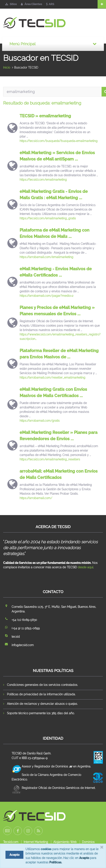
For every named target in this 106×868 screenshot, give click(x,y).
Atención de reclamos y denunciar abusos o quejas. (42, 704)
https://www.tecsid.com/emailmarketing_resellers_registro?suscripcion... (60, 337)
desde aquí (85, 567)
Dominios (88, 842)
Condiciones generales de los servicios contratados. (42, 685)
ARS (50, 4)
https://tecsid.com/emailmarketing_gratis (48, 218)
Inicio (7, 68)
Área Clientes (31, 4)
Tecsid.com (11, 842)
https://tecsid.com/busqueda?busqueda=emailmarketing (59, 141)
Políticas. (56, 862)
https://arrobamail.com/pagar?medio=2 (46, 296)
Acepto (84, 858)
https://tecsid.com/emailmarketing (43, 180)
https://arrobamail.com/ (36, 498)
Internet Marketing (36, 842)
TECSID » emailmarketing (45, 116)
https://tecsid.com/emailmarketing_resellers (50, 459)
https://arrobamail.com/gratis (40, 421)
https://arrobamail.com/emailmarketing (46, 257)
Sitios (11, 4)
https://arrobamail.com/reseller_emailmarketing (52, 378)
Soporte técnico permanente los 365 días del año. (41, 713)
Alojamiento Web (65, 842)
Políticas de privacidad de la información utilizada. (41, 694)
